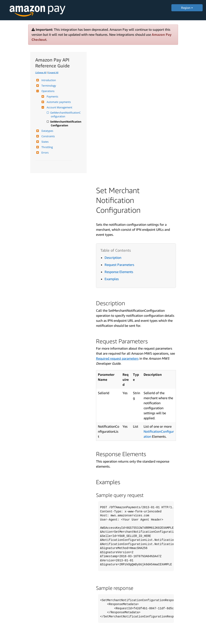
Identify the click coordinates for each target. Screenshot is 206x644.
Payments (52, 97)
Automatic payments (58, 102)
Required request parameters (117, 358)
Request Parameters (119, 265)
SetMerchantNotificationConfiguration (66, 124)
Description (113, 258)
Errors (45, 153)
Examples (112, 279)
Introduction (48, 80)
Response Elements (119, 272)
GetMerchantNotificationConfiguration (66, 115)
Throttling (47, 147)
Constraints (48, 136)
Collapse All (41, 72)
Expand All (53, 72)
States (45, 142)
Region (187, 8)
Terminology (48, 86)
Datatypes (47, 131)
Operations (48, 91)
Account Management (59, 107)
